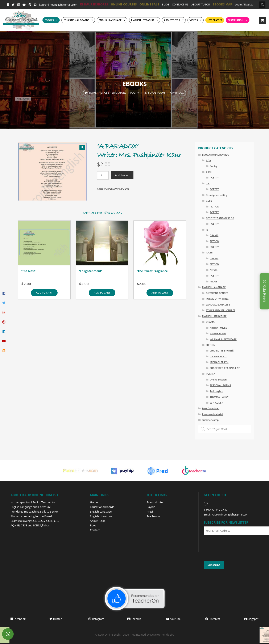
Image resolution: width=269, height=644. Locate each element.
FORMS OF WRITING (217, 299)
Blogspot (251, 619)
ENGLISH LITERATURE (113, 93)
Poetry (214, 166)
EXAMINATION (236, 20)
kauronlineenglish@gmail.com (58, 5)
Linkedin (134, 619)
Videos (194, 20)
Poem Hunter (155, 502)
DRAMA (214, 235)
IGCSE (209, 252)
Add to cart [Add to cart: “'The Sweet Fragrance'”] (160, 293)
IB (207, 230)
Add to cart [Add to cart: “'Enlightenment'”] (102, 293)
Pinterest (213, 619)
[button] (82, 147)
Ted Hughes (216, 391)
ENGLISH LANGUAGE (110, 20)
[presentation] (236, 548)
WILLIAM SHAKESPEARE (223, 339)
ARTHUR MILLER (219, 328)
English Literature (143, 20)
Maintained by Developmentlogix (152, 635)
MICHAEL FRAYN (219, 362)
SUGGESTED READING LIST (225, 368)
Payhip (151, 507)
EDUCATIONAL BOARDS (76, 20)
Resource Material (212, 414)
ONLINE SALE (149, 4)
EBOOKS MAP (222, 4)
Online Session (218, 380)
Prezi (150, 512)
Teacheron (153, 516)
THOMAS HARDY (219, 397)
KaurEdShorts (94, 4)
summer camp (210, 420)
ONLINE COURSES (124, 4)
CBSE (209, 172)
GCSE (209, 201)
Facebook (18, 619)
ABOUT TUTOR (201, 4)
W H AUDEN (217, 403)
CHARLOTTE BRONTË (222, 351)
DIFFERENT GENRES (217, 293)
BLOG (165, 4)
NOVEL (214, 270)
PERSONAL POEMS (155, 93)
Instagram (96, 619)
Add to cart (122, 175)
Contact (95, 530)
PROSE (214, 281)
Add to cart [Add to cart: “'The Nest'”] (44, 293)
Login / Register (245, 4)
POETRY (135, 93)
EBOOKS (49, 20)
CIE (208, 183)
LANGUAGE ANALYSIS (218, 305)
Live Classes (215, 20)
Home (93, 93)
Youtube (173, 619)
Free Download (211, 408)
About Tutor (98, 521)
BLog (93, 525)
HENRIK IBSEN (218, 333)
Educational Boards (102, 507)
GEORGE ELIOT (218, 356)
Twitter (55, 619)
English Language (101, 512)
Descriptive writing (217, 195)
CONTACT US (180, 4)
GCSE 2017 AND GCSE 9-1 (220, 218)
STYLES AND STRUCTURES (221, 310)
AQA (208, 160)
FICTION (214, 207)
